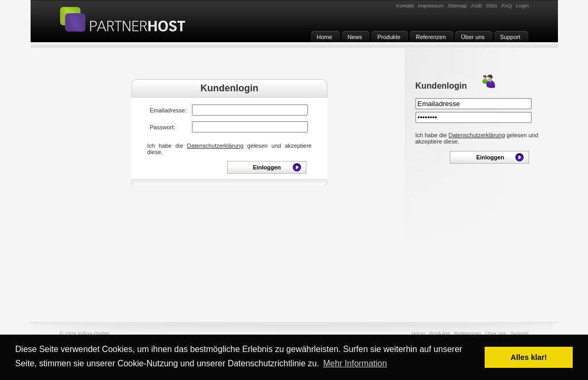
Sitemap (457, 6)
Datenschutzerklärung (215, 146)
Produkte (440, 333)
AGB (476, 6)
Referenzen (467, 333)
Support (520, 333)
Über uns (496, 333)
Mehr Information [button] (355, 363)
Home (418, 333)
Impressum (431, 6)
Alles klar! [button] (529, 357)
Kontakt (405, 6)
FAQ (507, 6)
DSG (492, 6)
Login (522, 6)
